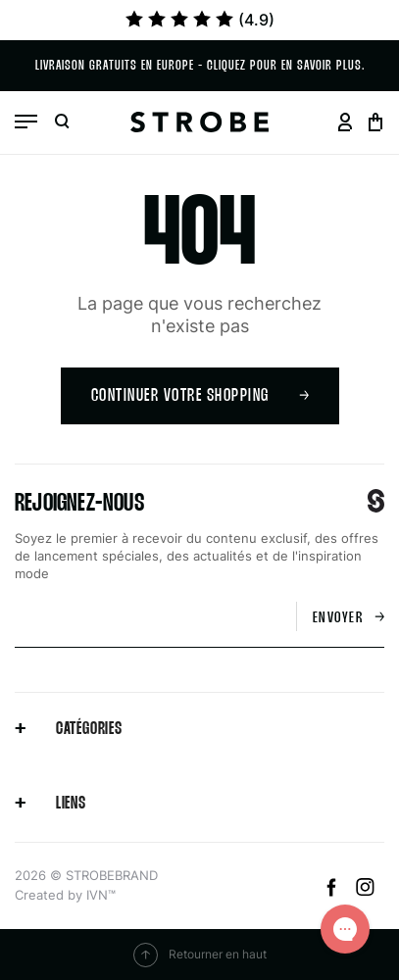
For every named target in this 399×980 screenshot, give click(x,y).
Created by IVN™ (65, 895)
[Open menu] (26, 122)
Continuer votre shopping (200, 396)
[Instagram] (365, 891)
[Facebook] (334, 891)
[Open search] (62, 122)
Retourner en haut (200, 955)
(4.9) (200, 20)
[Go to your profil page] (345, 122)
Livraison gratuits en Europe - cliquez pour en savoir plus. (200, 66)
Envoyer (349, 618)
